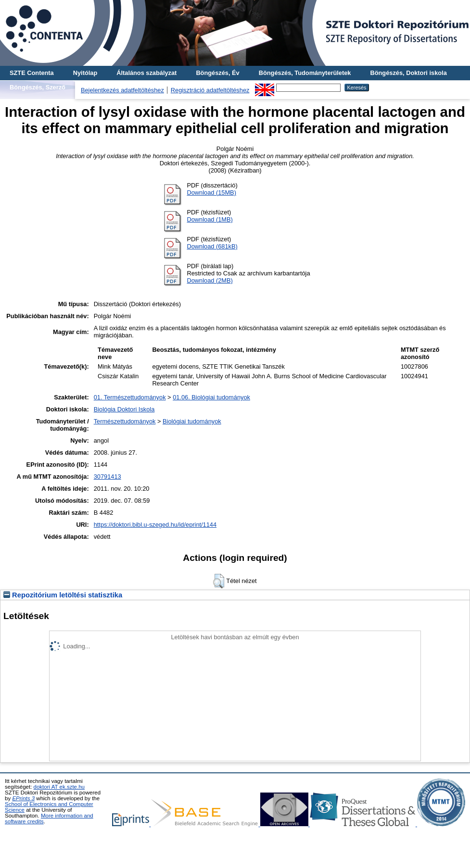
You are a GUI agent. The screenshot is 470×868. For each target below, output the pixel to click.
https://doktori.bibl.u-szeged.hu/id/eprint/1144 (155, 525)
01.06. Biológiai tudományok (211, 397)
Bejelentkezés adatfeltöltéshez (122, 90)
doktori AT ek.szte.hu (59, 787)
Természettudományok (125, 421)
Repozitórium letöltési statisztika (63, 595)
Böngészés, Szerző (38, 87)
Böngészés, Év (217, 73)
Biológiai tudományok (192, 421)
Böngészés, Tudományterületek (305, 73)
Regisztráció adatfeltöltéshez (210, 90)
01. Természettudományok (130, 397)
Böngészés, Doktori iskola (408, 73)
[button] (219, 581)
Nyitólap (85, 73)
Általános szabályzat (146, 73)
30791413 (108, 477)
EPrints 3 (23, 798)
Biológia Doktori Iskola (124, 409)
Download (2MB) (210, 280)
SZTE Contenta (32, 73)
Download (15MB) (211, 192)
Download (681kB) (212, 246)
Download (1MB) (210, 219)
